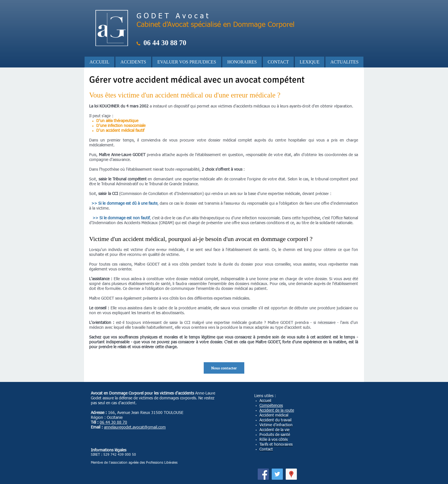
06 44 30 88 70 (113, 423)
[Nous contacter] (224, 368)
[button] (133, 62)
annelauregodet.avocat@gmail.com (135, 427)
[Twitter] (277, 474)
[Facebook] (263, 474)
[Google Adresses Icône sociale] (291, 474)
